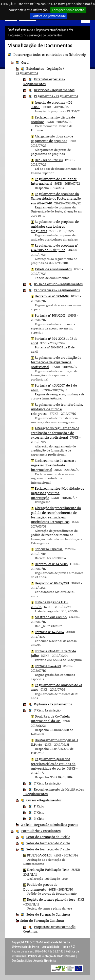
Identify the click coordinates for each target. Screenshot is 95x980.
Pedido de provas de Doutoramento (40, 887)
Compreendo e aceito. (68, 10)
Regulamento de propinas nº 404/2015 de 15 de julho (55, 248)
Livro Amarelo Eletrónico (41, 961)
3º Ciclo (39, 819)
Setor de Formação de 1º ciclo (48, 837)
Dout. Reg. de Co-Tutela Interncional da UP (50, 719)
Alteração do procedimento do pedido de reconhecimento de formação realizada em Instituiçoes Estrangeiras (56, 515)
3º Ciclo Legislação (47, 710)
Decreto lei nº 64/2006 (51, 564)
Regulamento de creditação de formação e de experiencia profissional (56, 362)
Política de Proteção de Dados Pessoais (52, 956)
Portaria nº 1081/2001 (50, 315)
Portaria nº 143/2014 (49, 632)
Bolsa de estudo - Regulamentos (58, 284)
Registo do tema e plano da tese (51, 899)
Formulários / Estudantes (41, 831)
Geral (25, 62)
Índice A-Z (69, 947)
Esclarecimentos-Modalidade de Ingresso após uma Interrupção (58, 493)
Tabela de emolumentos (53, 269)
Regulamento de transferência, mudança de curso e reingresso (57, 409)
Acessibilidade (51, 947)
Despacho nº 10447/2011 (52, 583)
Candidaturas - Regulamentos (57, 290)
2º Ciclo (39, 812)
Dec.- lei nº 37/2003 (49, 160)
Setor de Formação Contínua (48, 914)
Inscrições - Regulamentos (54, 90)
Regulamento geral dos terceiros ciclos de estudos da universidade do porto (53, 764)
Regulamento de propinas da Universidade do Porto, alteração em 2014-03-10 (56, 198)
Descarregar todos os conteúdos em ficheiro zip (50, 55)
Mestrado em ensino (51, 617)
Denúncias (18, 961)
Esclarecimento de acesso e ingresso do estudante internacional (54, 465)
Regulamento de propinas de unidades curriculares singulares (55, 226)
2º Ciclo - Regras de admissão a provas (50, 825)
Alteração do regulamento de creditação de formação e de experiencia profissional (55, 433)
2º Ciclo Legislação (47, 783)
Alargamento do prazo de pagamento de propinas (52, 138)
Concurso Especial (49, 549)
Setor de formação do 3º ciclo (48, 849)
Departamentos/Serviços (51, 30)
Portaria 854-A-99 (48, 666)
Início (30, 30)
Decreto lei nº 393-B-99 (52, 296)
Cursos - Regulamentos (44, 800)
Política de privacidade (49, 16)
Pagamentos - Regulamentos (56, 96)
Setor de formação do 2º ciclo (48, 843)
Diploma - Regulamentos (53, 704)
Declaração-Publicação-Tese (48, 870)
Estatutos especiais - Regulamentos (44, 81)
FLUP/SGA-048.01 (39, 855)
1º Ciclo (39, 806)
